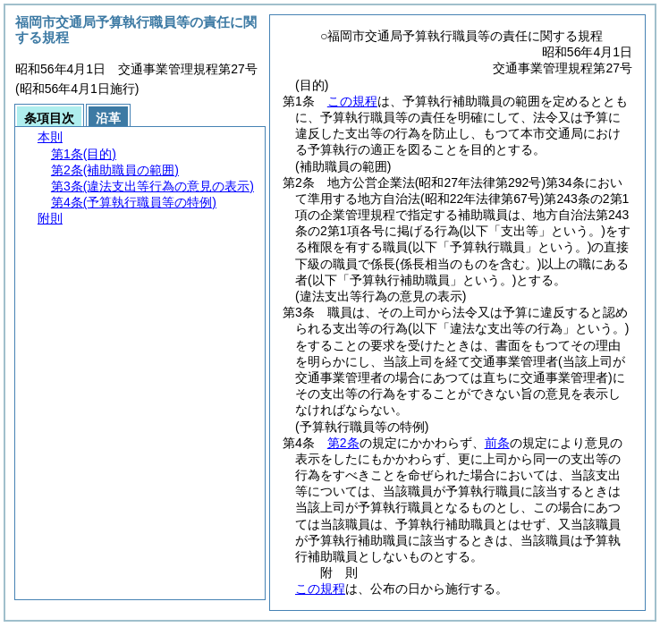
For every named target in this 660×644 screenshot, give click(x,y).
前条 (497, 443)
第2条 (343, 443)
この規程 (352, 101)
